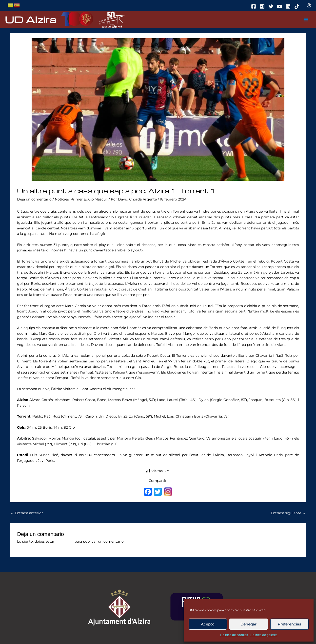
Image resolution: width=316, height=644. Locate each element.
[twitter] (272, 6)
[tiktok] (297, 6)
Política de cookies (234, 635)
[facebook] (254, 6)
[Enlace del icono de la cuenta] (309, 5)
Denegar (248, 624)
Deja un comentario (34, 199)
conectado (64, 541)
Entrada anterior (27, 513)
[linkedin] (289, 6)
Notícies (62, 199)
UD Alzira (31, 19)
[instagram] (263, 6)
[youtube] (280, 6)
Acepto (208, 624)
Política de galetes (264, 635)
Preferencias (289, 624)
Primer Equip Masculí (89, 199)
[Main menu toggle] (306, 20)
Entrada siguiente (288, 513)
